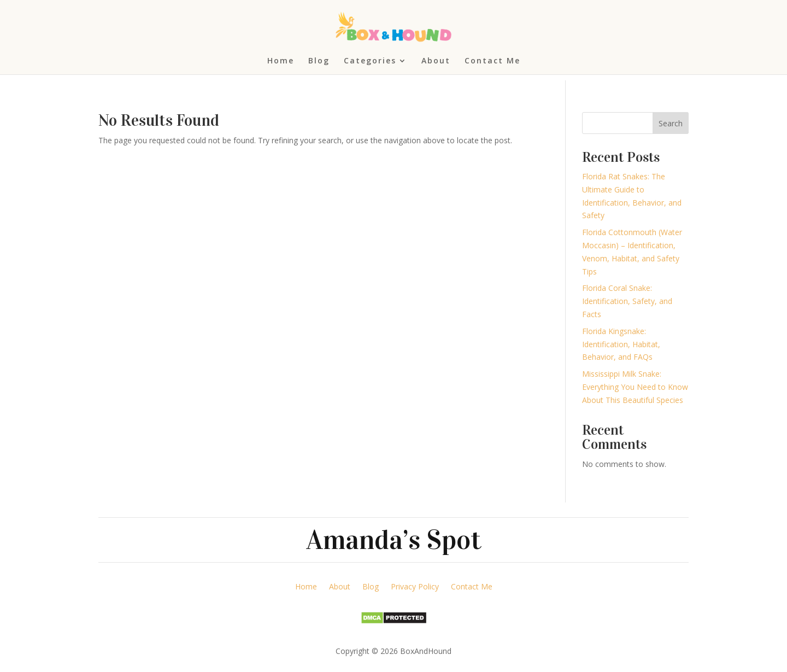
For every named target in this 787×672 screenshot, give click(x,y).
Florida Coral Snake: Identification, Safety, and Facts (627, 301)
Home (281, 61)
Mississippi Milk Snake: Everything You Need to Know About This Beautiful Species (635, 387)
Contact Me (492, 61)
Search (671, 123)
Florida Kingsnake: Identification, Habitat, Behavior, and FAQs (621, 344)
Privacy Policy (415, 587)
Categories (370, 61)
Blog (319, 61)
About (436, 61)
